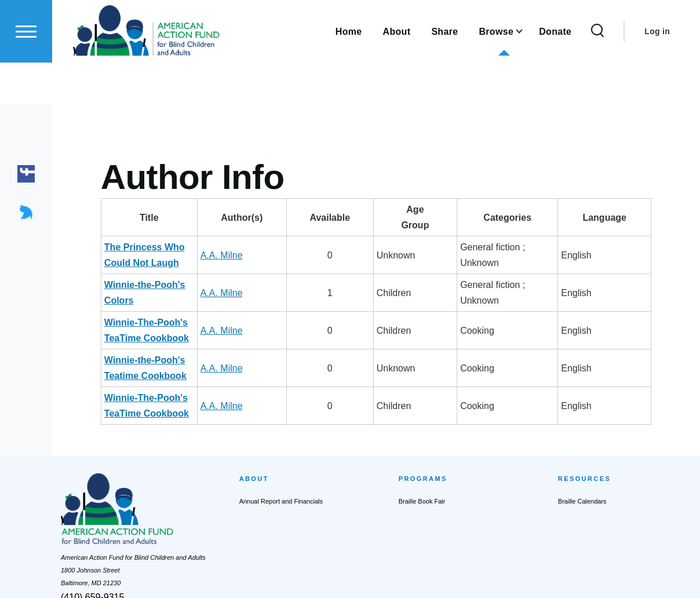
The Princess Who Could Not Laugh (183, 248)
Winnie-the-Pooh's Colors (161, 270)
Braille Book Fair (422, 424)
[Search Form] (597, 73)
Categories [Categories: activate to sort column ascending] (530, 218)
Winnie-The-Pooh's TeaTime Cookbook (190, 292)
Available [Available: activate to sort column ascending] (391, 218)
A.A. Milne (337, 248)
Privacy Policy (320, 577)
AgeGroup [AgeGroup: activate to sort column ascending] (440, 218)
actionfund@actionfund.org (99, 536)
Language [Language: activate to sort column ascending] (624, 218)
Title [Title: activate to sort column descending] (207, 218)
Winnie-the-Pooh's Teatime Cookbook (187, 314)
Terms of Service (375, 577)
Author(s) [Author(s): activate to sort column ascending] (339, 218)
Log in (657, 73)
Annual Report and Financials (281, 424)
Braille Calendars (582, 424)
